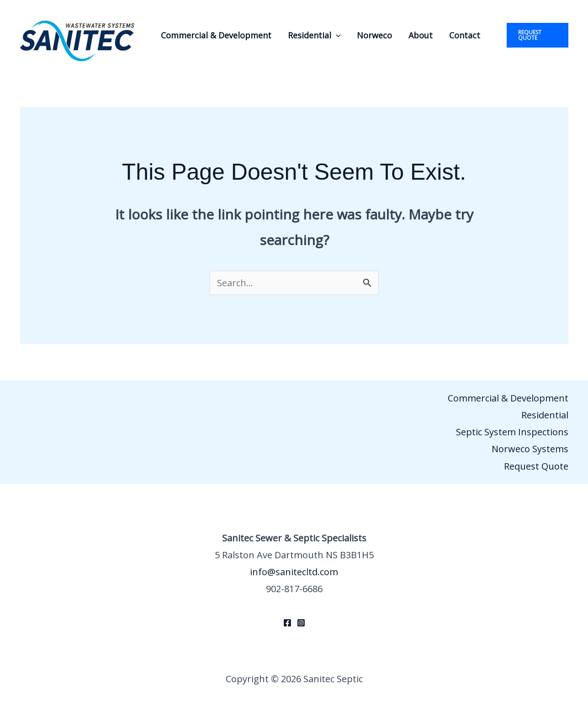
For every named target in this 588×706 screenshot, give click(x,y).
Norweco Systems (530, 449)
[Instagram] (301, 623)
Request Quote (536, 466)
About (421, 35)
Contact (465, 35)
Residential (314, 35)
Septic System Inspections (512, 432)
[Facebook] (287, 623)
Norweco (374, 35)
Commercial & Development (216, 35)
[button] (336, 35)
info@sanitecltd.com (294, 572)
